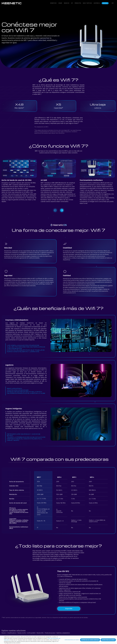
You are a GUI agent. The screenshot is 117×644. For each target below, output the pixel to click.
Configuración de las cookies (72, 640)
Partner (105, 3)
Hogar (60, 3)
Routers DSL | (41, 633)
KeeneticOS (53, 3)
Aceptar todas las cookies (108, 640)
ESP (113, 3)
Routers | (4, 633)
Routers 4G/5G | (22, 633)
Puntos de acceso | (50, 633)
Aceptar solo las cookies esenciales (90, 640)
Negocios (67, 3)
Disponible (69, 609)
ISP (72, 3)
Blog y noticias (87, 3)
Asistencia (97, 3)
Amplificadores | (12, 633)
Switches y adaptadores (63, 633)
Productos (78, 3)
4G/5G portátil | (32, 633)
